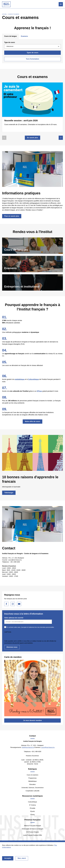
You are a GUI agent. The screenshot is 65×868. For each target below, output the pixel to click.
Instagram (13, 604)
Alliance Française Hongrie (32, 826)
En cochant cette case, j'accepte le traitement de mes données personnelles (30, 627)
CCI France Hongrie (32, 832)
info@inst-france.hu (28, 747)
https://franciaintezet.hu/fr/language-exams (32, 264)
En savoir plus (32, 138)
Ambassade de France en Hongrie (32, 829)
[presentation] (18, 637)
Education (32, 784)
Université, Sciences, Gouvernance (32, 788)
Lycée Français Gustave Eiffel (32, 835)
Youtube (19, 604)
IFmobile (32, 808)
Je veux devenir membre (32, 720)
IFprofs (32, 811)
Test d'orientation (33, 59)
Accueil (4, 14)
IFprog (32, 815)
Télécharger (9, 493)
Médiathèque (33, 781)
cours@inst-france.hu (48, 747)
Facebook (6, 604)
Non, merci (22, 858)
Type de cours (10, 42)
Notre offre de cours (32, 421)
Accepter (8, 858)
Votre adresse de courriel (14, 618)
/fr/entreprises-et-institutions (32, 282)
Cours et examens (32, 775)
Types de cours (33, 53)
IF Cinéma (32, 805)
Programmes (32, 778)
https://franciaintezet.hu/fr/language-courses (32, 246)
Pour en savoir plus (12, 216)
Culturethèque (33, 802)
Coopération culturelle (32, 791)
